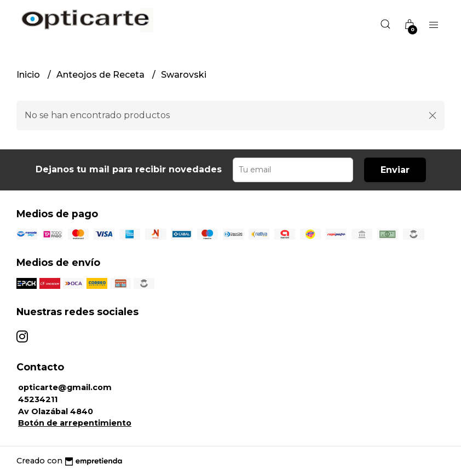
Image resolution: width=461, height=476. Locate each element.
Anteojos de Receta (102, 75)
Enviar (395, 170)
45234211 (38, 399)
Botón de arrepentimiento (75, 423)
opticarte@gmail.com (65, 387)
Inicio (29, 75)
